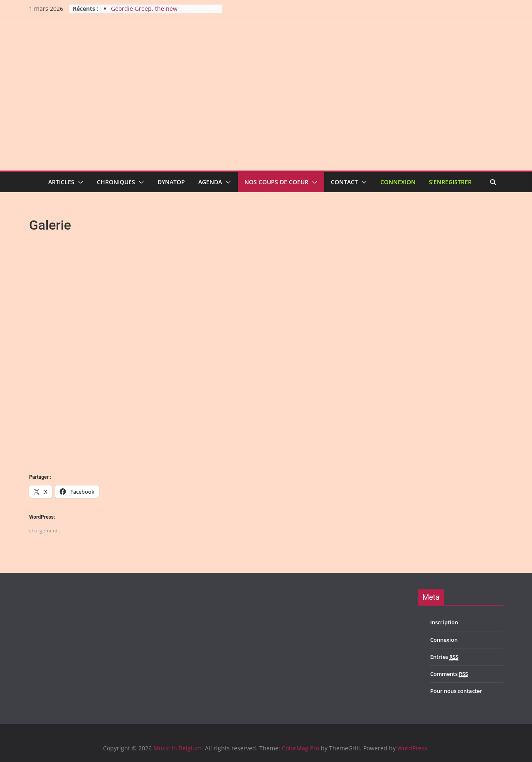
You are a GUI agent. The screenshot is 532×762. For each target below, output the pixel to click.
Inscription (444, 622)
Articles (61, 182)
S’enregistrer (450, 182)
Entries (444, 657)
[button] (79, 182)
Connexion (398, 182)
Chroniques (116, 182)
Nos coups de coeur (276, 182)
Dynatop (171, 182)
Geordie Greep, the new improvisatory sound (144, 13)
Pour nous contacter (456, 691)
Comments (449, 674)
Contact (344, 182)
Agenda (210, 182)
